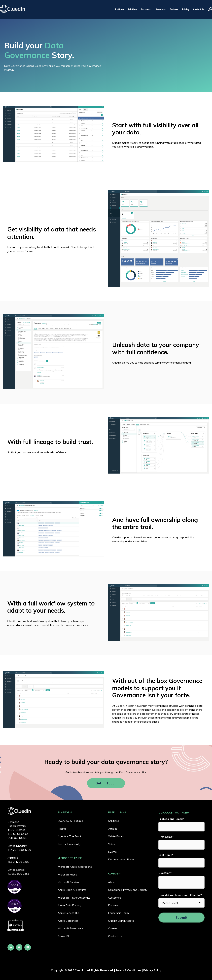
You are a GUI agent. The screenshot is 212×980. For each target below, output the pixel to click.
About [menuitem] (112, 882)
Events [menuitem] (112, 852)
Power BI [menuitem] (63, 936)
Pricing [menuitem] (62, 829)
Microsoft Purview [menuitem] (69, 882)
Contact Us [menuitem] (115, 936)
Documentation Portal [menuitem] (121, 859)
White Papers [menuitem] (116, 836)
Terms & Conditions (128, 970)
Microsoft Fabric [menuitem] (67, 874)
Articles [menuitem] (113, 829)
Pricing (186, 9)
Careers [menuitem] (113, 928)
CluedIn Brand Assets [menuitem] (121, 921)
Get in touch (106, 783)
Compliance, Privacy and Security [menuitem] (128, 890)
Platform (119, 9)
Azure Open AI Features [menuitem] (72, 890)
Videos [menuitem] (112, 844)
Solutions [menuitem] (114, 821)
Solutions (133, 9)
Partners (174, 9)
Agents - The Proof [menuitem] (69, 836)
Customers (146, 9)
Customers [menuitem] (115, 898)
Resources (161, 9)
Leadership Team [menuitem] (118, 913)
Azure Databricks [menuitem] (68, 921)
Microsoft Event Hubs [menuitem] (71, 928)
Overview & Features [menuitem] (70, 821)
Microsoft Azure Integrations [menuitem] (75, 867)
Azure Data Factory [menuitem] (70, 905)
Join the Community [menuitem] (69, 844)
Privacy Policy (152, 970)
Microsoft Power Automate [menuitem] (74, 898)
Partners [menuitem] (113, 905)
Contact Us (199, 9)
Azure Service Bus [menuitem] (69, 913)
